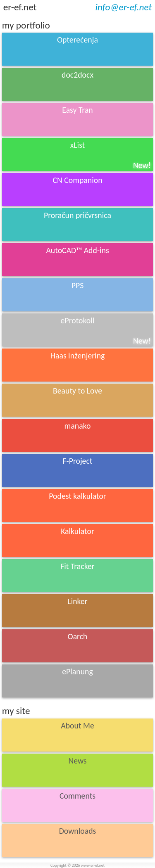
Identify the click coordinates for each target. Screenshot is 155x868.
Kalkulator (77, 541)
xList (111, 155)
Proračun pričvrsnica (77, 225)
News (78, 771)
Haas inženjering (78, 360)
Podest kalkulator (77, 496)
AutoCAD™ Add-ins (77, 260)
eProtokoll (106, 331)
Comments (77, 806)
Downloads (78, 841)
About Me (77, 735)
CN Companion (77, 190)
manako (78, 436)
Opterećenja (77, 50)
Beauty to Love (77, 401)
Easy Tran (77, 120)
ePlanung (77, 678)
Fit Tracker (77, 576)
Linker (77, 611)
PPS (78, 285)
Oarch (78, 636)
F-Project (78, 471)
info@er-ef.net (123, 7)
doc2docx (77, 85)
